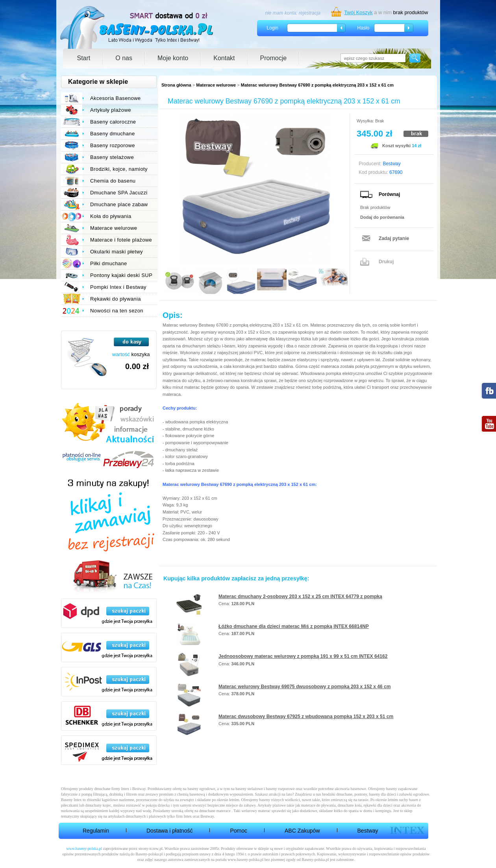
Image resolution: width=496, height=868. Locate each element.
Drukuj (386, 262)
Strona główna (176, 85)
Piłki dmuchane (109, 263)
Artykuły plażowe (111, 110)
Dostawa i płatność (170, 831)
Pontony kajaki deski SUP (121, 275)
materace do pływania (318, 805)
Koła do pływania (111, 216)
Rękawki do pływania (116, 299)
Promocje (274, 58)
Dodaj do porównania (382, 217)
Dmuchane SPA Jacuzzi (119, 193)
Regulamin (96, 831)
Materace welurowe (216, 85)
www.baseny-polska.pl (84, 849)
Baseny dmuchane (113, 134)
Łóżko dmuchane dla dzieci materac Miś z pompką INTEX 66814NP (294, 626)
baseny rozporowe (280, 789)
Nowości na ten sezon (117, 311)
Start (84, 58)
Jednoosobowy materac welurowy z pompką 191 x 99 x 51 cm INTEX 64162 (303, 656)
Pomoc (239, 831)
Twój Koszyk (358, 12)
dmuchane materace (215, 811)
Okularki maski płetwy (117, 252)
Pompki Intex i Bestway (118, 287)
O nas (124, 58)
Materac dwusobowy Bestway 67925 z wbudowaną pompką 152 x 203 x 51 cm (306, 717)
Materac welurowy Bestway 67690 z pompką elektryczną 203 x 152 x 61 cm (317, 85)
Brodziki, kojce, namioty (119, 169)
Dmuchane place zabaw (119, 204)
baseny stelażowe (249, 789)
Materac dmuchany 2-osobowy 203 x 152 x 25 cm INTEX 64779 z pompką (300, 597)
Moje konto (173, 58)
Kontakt (224, 58)
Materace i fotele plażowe (121, 240)
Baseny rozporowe (113, 145)
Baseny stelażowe (112, 157)
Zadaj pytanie (394, 238)
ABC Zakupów (302, 831)
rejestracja (310, 13)
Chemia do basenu (113, 181)
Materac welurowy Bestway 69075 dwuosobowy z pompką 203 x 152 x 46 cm (305, 687)
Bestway (368, 831)
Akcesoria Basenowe (115, 98)
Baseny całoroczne (113, 122)
